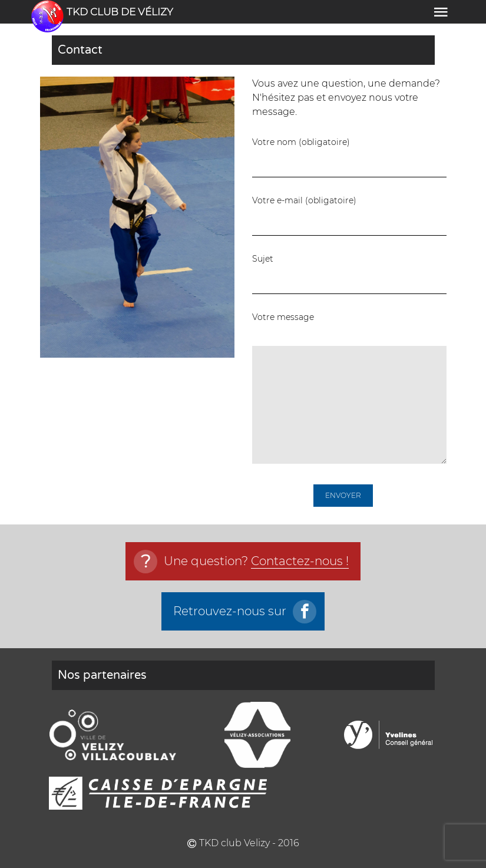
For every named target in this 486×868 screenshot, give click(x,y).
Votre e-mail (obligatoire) (349, 215)
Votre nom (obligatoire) (349, 156)
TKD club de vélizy (120, 12)
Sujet (349, 273)
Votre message (349, 388)
